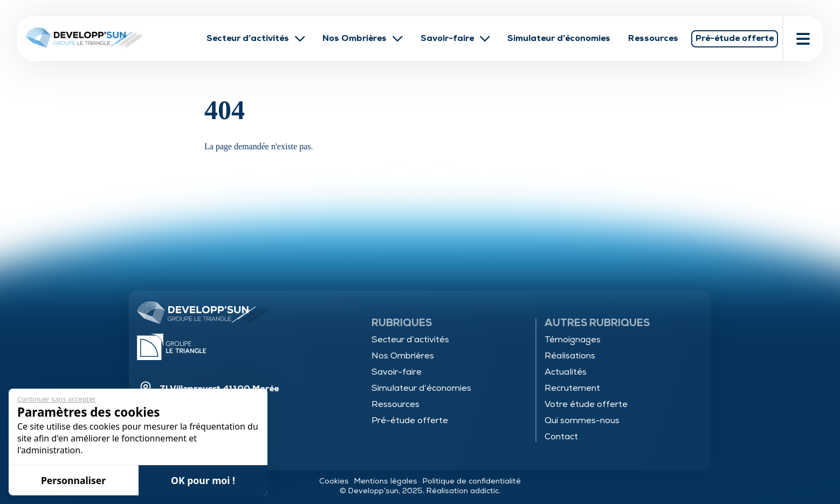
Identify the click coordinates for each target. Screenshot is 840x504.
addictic (484, 491)
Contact (561, 437)
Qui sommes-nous (582, 420)
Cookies (334, 481)
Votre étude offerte (586, 404)
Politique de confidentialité (472, 481)
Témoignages (573, 340)
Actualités (566, 372)
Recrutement (572, 388)
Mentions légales (386, 481)
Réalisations (570, 356)
